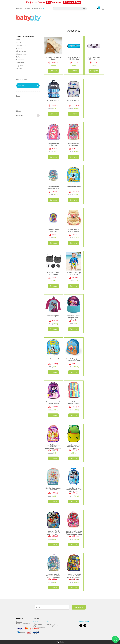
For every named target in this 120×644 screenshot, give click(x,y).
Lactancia (20, 48)
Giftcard (19, 69)
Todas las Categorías (26, 37)
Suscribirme (79, 607)
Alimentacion (21, 51)
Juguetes (19, 66)
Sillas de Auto (21, 45)
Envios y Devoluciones (23, 624)
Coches (19, 42)
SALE (18, 40)
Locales (19, 9)
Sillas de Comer (22, 54)
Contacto (27, 9)
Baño (18, 57)
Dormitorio (20, 60)
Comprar (53, 71)
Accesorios (20, 63)
